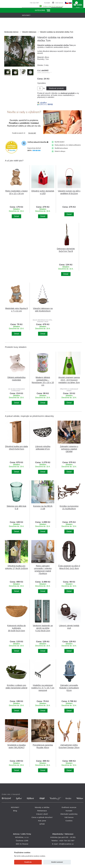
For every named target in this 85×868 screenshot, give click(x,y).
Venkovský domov (11, 32)
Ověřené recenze (69, 807)
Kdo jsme (42, 821)
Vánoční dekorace (29, 32)
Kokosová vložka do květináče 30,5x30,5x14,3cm (16, 628)
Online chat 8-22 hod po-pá (53, 6)
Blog (15, 811)
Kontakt (47, 3)
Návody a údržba (42, 807)
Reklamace (42, 811)
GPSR (42, 824)
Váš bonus (59, 3)
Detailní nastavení (57, 862)
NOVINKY (15, 807)
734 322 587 (34, 3)
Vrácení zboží (42, 814)
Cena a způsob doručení (42, 817)
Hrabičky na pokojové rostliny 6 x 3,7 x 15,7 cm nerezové (43, 688)
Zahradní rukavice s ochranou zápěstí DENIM (69, 449)
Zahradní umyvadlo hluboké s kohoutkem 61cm (69, 688)
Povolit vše (28, 862)
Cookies (69, 821)
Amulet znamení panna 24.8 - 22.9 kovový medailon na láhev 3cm (69, 380)
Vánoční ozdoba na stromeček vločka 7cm (57, 32)
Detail (16, 216)
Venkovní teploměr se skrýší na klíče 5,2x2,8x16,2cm (43, 628)
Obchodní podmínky (69, 814)
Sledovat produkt (56, 88)
